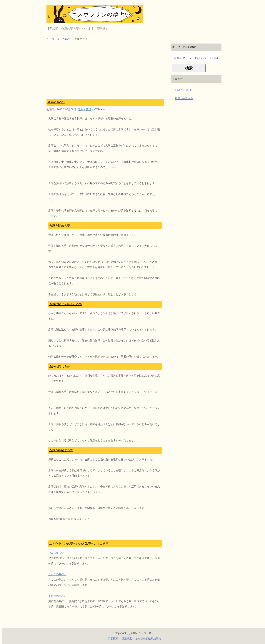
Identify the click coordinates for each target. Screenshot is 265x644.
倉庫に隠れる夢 (60, 366)
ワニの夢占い (56, 553)
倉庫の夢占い (56, 102)
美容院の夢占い (57, 596)
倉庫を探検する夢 (61, 450)
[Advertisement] (105, 71)
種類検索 (127, 638)
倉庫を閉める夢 (60, 226)
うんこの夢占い (57, 574)
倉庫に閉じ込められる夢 (66, 304)
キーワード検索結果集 (148, 638)
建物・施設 (85, 109)
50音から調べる (184, 90)
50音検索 (113, 638)
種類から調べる (184, 98)
